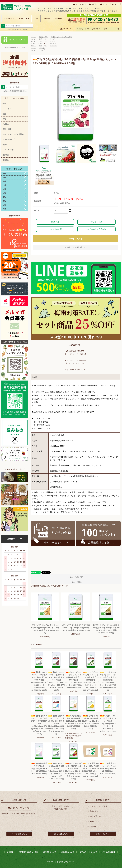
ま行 (4, 197)
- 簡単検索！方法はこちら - (17, 29)
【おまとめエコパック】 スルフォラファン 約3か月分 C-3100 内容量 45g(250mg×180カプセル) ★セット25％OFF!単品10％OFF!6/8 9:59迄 (91, 681)
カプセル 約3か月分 (55, 229)
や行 (4, 201)
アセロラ (53, 39)
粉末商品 (6, 155)
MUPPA (6, 124)
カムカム (53, 41)
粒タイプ (6, 145)
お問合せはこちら (19, 834)
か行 (4, 177)
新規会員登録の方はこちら (15, 47)
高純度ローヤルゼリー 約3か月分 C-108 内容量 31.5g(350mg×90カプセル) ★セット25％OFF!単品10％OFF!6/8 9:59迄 (108, 724)
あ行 (4, 173)
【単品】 (42, 48)
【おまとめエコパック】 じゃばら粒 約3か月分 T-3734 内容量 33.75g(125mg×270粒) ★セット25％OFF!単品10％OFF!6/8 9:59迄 (39, 725)
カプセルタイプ (9, 139)
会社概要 (58, 18)
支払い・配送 (24, 18)
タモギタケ (96, 29)
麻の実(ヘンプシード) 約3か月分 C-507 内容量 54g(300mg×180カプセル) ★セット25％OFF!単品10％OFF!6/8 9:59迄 (106, 629)
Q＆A (36, 18)
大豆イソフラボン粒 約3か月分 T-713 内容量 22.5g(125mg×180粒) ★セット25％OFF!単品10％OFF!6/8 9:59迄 (76, 628)
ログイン (106, 4)
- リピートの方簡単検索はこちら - (15, 91)
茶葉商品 (6, 160)
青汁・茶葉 (7, 129)
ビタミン (53, 44)
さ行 (4, 181)
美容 (4, 119)
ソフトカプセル (9, 150)
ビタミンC (53, 46)
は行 (4, 193)
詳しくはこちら (61, 834)
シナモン (106, 29)
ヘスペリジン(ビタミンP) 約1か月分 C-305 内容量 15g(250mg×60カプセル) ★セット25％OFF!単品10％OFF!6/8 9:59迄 (73, 771)
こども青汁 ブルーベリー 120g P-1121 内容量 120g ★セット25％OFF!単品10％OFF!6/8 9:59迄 (108, 768)
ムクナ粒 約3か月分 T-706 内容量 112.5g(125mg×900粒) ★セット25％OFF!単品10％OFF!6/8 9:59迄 (73, 722)
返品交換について (68, 852)
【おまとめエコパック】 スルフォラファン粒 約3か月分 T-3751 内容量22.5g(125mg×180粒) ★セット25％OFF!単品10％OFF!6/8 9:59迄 (108, 681)
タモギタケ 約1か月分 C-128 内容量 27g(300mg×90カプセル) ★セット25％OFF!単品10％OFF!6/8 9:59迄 (91, 722)
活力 (4, 114)
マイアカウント (81, 4)
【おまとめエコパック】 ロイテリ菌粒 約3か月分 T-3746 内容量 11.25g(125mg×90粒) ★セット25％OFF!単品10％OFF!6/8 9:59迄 (56, 725)
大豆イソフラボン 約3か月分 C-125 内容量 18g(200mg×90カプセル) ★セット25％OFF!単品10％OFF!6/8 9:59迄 (45, 629)
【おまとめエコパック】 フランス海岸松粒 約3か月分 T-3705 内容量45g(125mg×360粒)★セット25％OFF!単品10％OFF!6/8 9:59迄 (73, 680)
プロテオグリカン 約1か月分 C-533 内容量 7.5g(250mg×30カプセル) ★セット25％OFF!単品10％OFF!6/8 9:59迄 (56, 771)
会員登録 (94, 4)
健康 (4, 104)
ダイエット (7, 109)
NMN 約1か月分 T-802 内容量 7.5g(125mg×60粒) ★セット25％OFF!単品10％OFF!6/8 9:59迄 (39, 768)
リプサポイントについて (88, 852)
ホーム (33, 37)
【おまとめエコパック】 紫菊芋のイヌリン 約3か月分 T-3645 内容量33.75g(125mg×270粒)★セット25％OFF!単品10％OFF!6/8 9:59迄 (56, 681)
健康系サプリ (43, 37)
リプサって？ (9, 18)
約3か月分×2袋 (96, 222)
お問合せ (47, 18)
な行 (4, 189)
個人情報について (50, 852)
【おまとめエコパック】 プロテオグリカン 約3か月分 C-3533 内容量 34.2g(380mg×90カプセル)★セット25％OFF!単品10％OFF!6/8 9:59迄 (39, 681)
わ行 (4, 209)
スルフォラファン (83, 29)
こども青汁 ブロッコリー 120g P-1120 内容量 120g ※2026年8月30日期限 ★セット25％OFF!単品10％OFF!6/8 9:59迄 (91, 770)
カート (117, 4)
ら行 (4, 205)
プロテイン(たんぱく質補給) (13, 134)
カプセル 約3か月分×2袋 (96, 229)
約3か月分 (55, 222)
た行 (4, 185)
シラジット (115, 29)
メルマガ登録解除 (109, 852)
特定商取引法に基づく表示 (28, 852)
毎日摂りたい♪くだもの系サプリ (61, 37)
